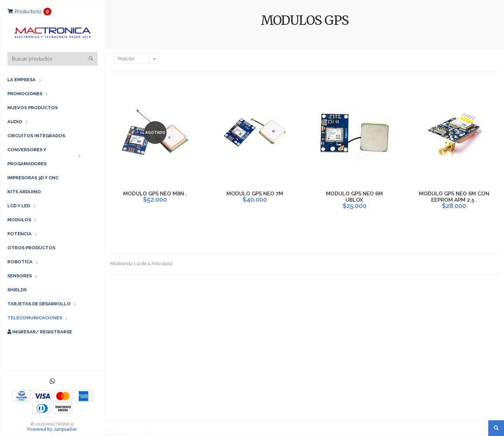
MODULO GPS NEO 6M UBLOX (354, 197)
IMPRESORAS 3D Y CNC (33, 178)
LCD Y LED (19, 206)
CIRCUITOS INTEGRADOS (36, 136)
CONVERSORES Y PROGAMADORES (27, 157)
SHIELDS (17, 290)
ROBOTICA (20, 262)
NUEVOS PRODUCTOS (33, 108)
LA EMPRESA (22, 80)
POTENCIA (19, 234)
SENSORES (20, 276)
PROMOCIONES (25, 94)
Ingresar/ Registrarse (40, 332)
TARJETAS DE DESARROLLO (39, 304)
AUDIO (15, 122)
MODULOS (19, 220)
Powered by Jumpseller (52, 429)
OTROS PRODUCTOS (31, 248)
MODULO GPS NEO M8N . (155, 194)
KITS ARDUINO (24, 192)
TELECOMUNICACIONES (35, 318)
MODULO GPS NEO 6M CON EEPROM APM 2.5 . (454, 197)
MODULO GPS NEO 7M (255, 194)
